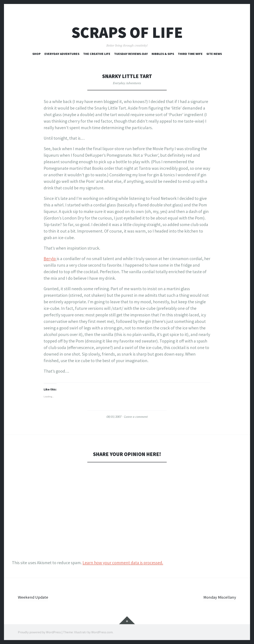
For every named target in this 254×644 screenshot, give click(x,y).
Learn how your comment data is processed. (123, 563)
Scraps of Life (127, 32)
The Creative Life (97, 54)
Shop (37, 54)
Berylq (50, 259)
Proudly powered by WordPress (39, 632)
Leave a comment (136, 417)
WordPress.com (102, 632)
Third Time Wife (190, 54)
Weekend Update (34, 597)
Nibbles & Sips (163, 54)
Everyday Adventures (62, 54)
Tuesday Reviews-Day (131, 54)
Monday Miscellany (219, 597)
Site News (214, 54)
